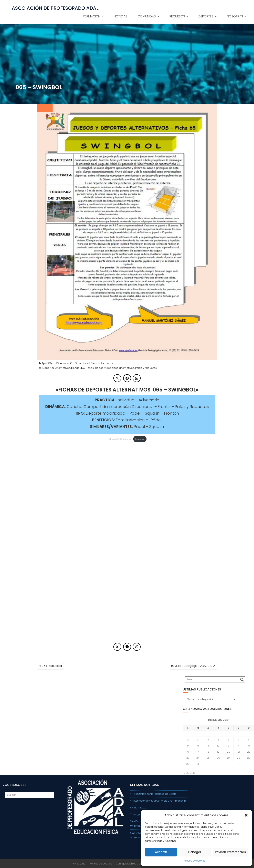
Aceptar (161, 852)
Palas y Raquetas (102, 363)
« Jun (186, 773)
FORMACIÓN (91, 16)
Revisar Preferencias (230, 852)
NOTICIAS (121, 16)
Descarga (140, 439)
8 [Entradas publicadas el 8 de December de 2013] (249, 740)
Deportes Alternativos (56, 368)
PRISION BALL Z (138, 808)
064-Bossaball (52, 666)
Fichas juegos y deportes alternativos (110, 368)
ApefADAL (46, 363)
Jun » (193, 773)
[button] (246, 815)
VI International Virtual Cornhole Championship (158, 801)
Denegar (195, 852)
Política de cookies (195, 861)
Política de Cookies (101, 864)
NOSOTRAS (235, 16)
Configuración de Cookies (131, 864)
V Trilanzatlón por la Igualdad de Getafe (153, 794)
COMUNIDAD (147, 16)
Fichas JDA (78, 368)
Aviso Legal (80, 864)
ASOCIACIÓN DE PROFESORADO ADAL (55, 8)
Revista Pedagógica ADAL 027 (192, 666)
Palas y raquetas (146, 368)
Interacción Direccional (75, 363)
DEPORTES (206, 16)
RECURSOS (177, 16)
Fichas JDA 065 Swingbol (120, 439)
